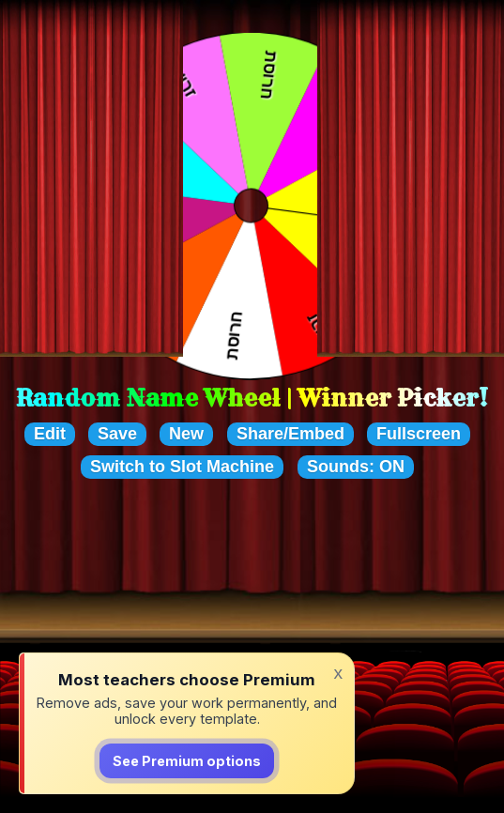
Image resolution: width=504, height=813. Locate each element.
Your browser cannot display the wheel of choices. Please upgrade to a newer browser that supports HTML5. (252, 207)
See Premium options (187, 762)
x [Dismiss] (338, 674)
